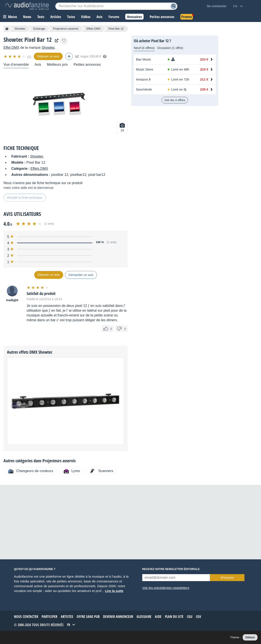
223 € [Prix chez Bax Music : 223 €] (204, 59)
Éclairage (39, 29)
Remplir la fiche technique (25, 198)
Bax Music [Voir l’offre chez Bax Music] (143, 59)
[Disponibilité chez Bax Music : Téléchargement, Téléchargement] (180, 59)
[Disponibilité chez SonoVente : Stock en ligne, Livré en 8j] (180, 89)
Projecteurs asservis (66, 29)
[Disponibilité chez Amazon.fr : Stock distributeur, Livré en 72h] (180, 79)
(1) (29, 57)
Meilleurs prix (57, 65)
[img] (15, 56)
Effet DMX (11, 48)
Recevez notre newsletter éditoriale (171, 569)
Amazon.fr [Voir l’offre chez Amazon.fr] (143, 79)
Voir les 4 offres (175, 100)
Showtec (20, 29)
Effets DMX (93, 29)
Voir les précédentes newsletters (166, 588)
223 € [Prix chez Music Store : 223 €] (204, 69)
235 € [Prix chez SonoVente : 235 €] (204, 89)
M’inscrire (227, 578)
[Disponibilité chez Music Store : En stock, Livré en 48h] (180, 69)
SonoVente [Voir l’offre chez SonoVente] (144, 89)
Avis (38, 65)
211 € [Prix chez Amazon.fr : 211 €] (204, 79)
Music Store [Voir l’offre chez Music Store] (145, 69)
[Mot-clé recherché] (116, 6)
